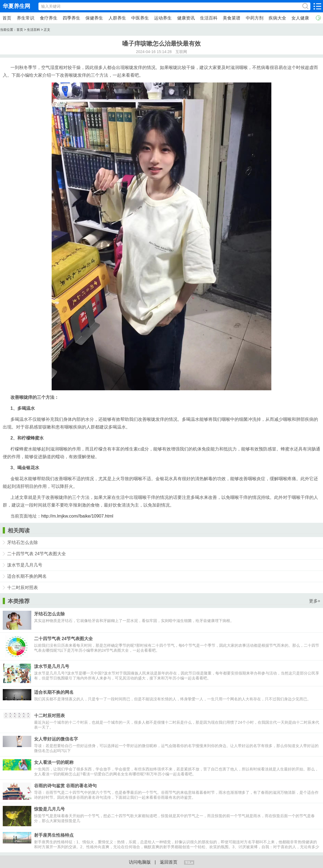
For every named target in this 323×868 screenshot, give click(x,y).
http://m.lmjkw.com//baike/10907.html (77, 516)
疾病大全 (277, 18)
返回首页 (169, 862)
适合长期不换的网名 (27, 576)
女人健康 (300, 18)
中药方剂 (255, 18)
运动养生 (163, 18)
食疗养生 (49, 18)
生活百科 (209, 18)
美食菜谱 (232, 18)
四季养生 (71, 18)
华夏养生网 (16, 6)
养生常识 (26, 18)
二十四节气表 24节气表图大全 (37, 554)
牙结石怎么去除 (23, 542)
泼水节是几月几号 (25, 565)
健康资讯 (186, 18)
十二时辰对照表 (23, 588)
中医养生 (140, 18)
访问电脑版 (140, 862)
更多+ (315, 601)
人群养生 (117, 18)
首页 (7, 18)
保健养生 (94, 18)
